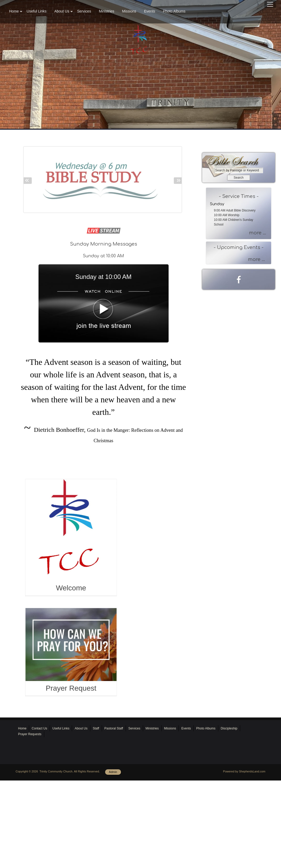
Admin (113, 848)
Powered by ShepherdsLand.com (244, 847)
